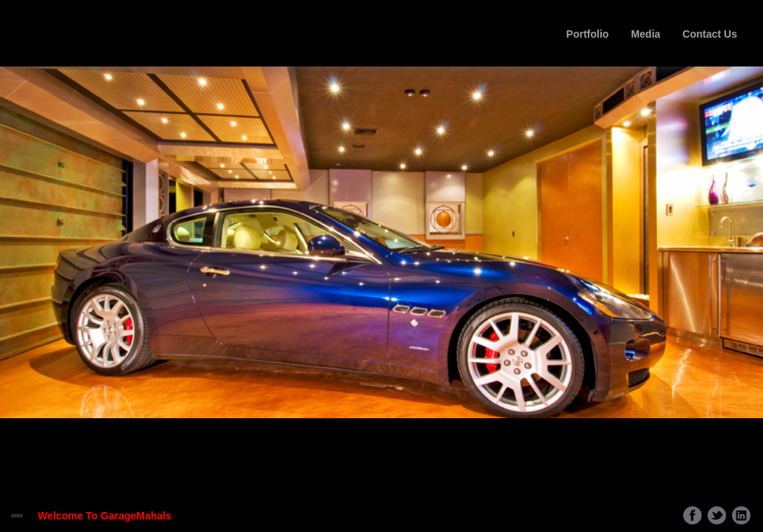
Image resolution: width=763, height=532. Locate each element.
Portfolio (588, 34)
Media (645, 34)
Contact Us (710, 34)
